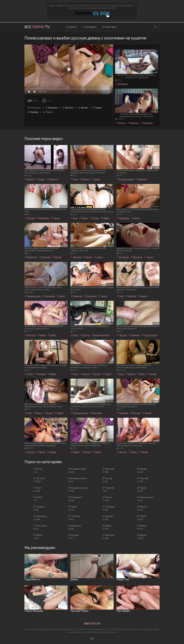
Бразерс (33, 112)
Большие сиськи (125, 179)
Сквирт (97, 108)
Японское (52, 179)
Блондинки (146, 123)
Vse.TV (92, 623)
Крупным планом (100, 335)
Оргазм (83, 108)
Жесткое (67, 108)
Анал (74, 179)
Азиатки (30, 179)
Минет (40, 179)
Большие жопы (33, 296)
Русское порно (149, 335)
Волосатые (43, 218)
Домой (71, 27)
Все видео (89, 27)
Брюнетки (141, 179)
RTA (92, 638)
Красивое (51, 108)
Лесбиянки (121, 84)
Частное (120, 123)
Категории (109, 27)
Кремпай (131, 296)
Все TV (37, 27)
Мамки (41, 335)
